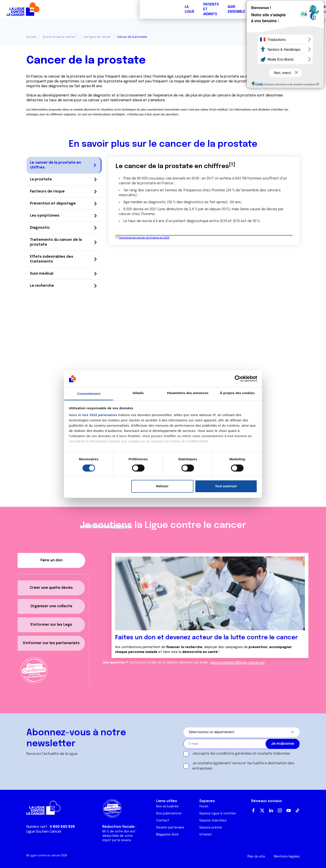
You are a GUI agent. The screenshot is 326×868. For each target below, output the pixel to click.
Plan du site (256, 857)
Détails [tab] (138, 393)
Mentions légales (287, 857)
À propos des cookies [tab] (237, 393)
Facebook (253, 810)
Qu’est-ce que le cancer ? (60, 37)
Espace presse (211, 828)
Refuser (162, 486)
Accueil (31, 37)
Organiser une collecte (51, 606)
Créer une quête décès (51, 588)
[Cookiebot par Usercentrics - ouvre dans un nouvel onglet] (238, 379)
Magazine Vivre (167, 835)
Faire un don (303, 9)
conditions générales (234, 754)
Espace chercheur (213, 821)
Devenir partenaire (170, 828)
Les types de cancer (97, 37)
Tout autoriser (226, 486)
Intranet (206, 835)
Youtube (289, 810)
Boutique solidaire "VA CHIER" (244, 9)
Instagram (280, 810)
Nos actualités (167, 806)
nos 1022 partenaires (100, 415)
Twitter (262, 810)
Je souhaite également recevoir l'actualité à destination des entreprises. (243, 766)
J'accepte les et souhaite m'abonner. (242, 754)
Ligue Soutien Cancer (44, 832)
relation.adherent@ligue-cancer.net (237, 663)
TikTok (297, 810)
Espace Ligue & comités (218, 814)
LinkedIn (271, 810)
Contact (163, 821)
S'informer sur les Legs (51, 625)
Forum (120, 9)
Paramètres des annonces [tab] (188, 393)
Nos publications (169, 814)
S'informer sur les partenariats (51, 643)
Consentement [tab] (89, 394)
